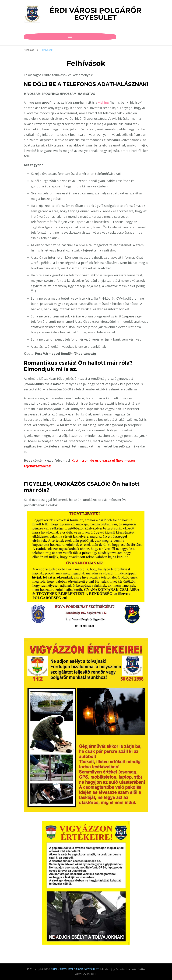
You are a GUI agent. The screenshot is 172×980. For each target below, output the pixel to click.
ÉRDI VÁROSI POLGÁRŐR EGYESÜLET (95, 14)
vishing (104, 102)
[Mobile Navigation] (27, 37)
